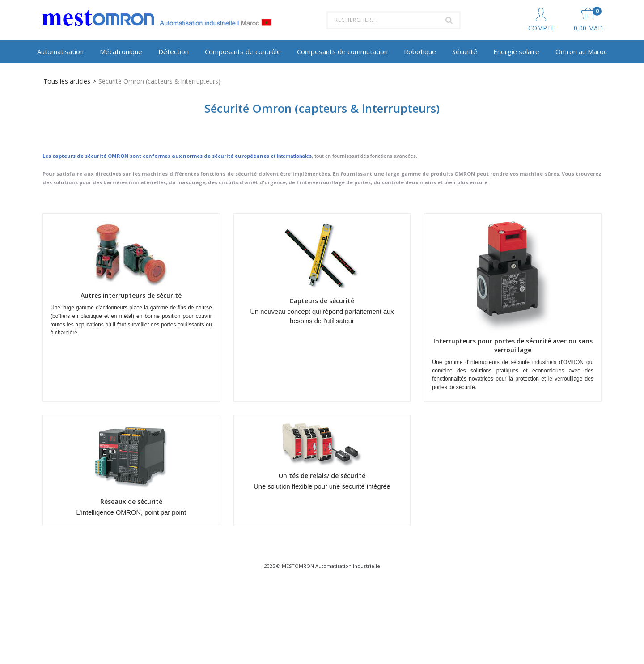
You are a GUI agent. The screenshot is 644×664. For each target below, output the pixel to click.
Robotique (420, 51)
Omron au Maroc (581, 51)
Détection (174, 51)
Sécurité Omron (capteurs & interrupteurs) (159, 81)
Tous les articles (67, 81)
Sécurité (465, 51)
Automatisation (60, 51)
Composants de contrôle (243, 51)
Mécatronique (121, 51)
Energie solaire (516, 51)
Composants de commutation (342, 51)
